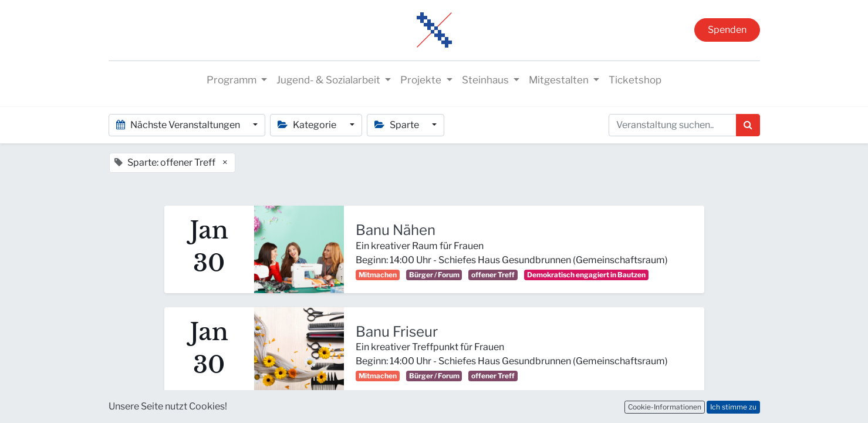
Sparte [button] (398, 125)
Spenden (727, 30)
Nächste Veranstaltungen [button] (179, 125)
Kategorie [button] (308, 125)
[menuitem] (635, 80)
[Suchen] (748, 125)
